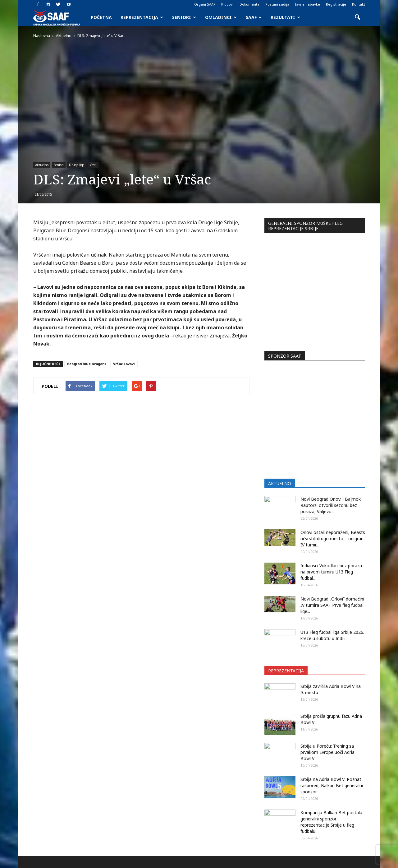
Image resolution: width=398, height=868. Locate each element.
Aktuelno (42, 165)
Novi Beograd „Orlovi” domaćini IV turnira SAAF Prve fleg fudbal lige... (332, 501)
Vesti (93, 165)
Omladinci (221, 17)
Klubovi (227, 4)
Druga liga (77, 165)
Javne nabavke (308, 4)
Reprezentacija (142, 17)
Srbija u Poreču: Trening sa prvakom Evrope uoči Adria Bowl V (327, 648)
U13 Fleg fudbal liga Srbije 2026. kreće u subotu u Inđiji (332, 531)
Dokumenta (249, 4)
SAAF (254, 17)
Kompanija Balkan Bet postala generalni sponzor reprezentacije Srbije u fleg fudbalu (331, 718)
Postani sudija (277, 4)
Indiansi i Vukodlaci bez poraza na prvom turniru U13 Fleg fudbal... (331, 468)
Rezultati (285, 17)
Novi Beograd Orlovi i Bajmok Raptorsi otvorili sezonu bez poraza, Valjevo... (331, 401)
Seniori (184, 17)
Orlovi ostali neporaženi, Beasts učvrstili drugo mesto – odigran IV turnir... (333, 435)
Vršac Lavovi (124, 364)
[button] (358, 17)
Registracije (336, 4)
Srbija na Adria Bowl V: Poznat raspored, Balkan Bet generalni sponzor (332, 682)
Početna (101, 17)
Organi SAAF (205, 4)
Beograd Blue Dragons (87, 364)
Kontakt (359, 4)
